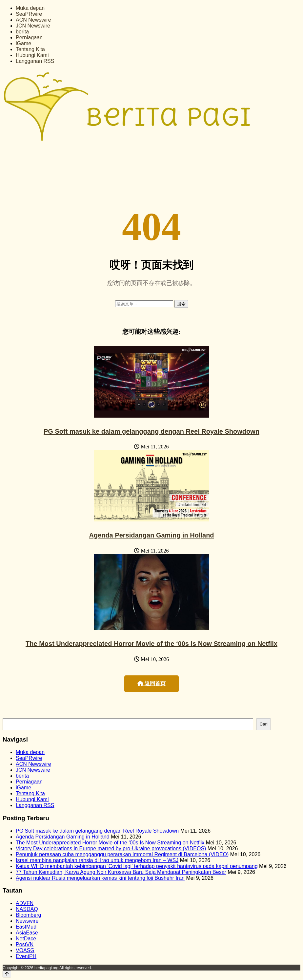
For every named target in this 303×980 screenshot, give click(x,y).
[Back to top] (7, 974)
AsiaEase (27, 933)
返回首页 (151, 683)
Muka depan (30, 8)
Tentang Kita (30, 49)
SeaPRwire (29, 14)
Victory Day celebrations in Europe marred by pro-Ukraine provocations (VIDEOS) (111, 848)
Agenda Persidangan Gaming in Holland (151, 535)
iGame (23, 43)
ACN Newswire (33, 20)
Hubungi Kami (32, 55)
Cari (263, 724)
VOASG (25, 950)
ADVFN (25, 903)
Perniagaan (29, 38)
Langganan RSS (35, 61)
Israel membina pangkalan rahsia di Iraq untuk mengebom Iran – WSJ (97, 860)
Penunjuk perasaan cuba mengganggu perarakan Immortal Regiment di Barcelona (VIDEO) (122, 854)
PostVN (25, 944)
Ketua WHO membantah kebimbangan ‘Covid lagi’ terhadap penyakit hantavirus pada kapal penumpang (137, 866)
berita (22, 32)
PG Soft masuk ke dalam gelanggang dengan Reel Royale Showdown (151, 431)
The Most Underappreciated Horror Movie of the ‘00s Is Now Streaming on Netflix (151, 644)
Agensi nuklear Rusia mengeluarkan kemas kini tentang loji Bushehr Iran (100, 878)
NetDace (26, 939)
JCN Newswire (33, 26)
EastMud (26, 927)
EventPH (26, 956)
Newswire (27, 921)
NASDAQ (27, 909)
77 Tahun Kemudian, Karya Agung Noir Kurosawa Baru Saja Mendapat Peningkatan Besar (121, 872)
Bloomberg (28, 915)
